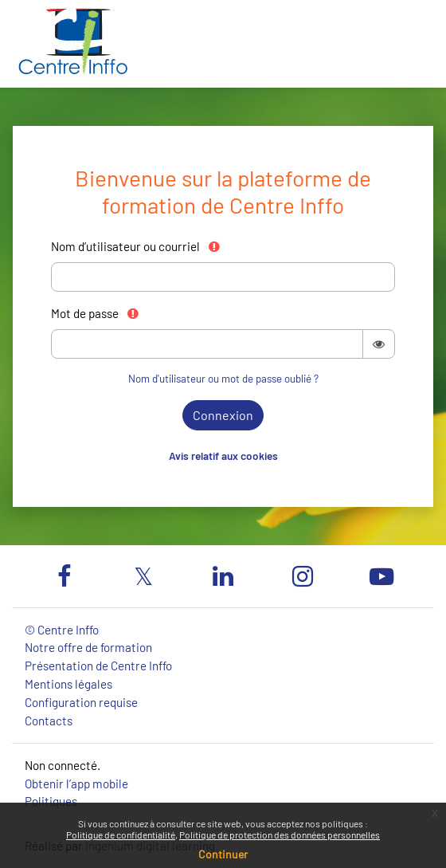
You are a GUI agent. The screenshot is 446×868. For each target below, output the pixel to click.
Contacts (49, 721)
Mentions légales (68, 684)
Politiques (51, 801)
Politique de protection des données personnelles (280, 835)
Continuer (223, 854)
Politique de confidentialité (121, 835)
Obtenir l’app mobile (76, 784)
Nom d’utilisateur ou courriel (136, 246)
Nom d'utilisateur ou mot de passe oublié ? (223, 379)
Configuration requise (81, 702)
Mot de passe (96, 313)
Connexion (223, 415)
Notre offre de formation (88, 647)
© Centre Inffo (62, 630)
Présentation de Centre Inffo (98, 666)
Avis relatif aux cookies (223, 456)
